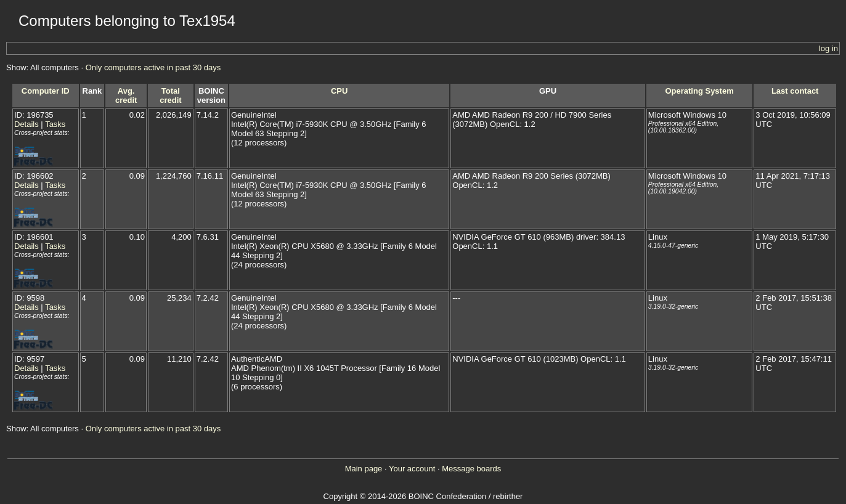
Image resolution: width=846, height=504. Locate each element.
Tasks (55, 124)
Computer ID (46, 91)
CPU (339, 91)
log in (828, 48)
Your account (412, 469)
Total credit (170, 96)
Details (26, 124)
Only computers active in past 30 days (153, 67)
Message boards (471, 469)
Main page (364, 469)
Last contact (795, 91)
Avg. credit (126, 96)
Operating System (699, 91)
